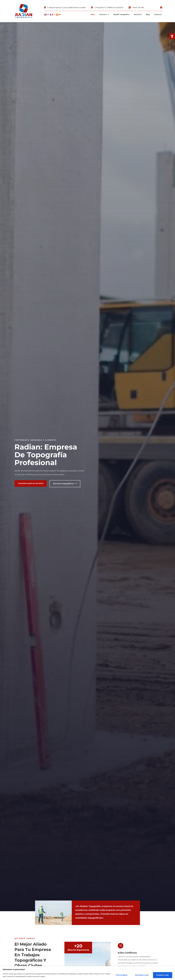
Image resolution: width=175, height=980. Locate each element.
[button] (172, 36)
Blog (148, 14)
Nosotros (138, 14)
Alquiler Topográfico (121, 14)
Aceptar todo (163, 975)
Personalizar (122, 975)
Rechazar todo (142, 975)
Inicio (93, 14)
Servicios (104, 14)
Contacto (158, 14)
